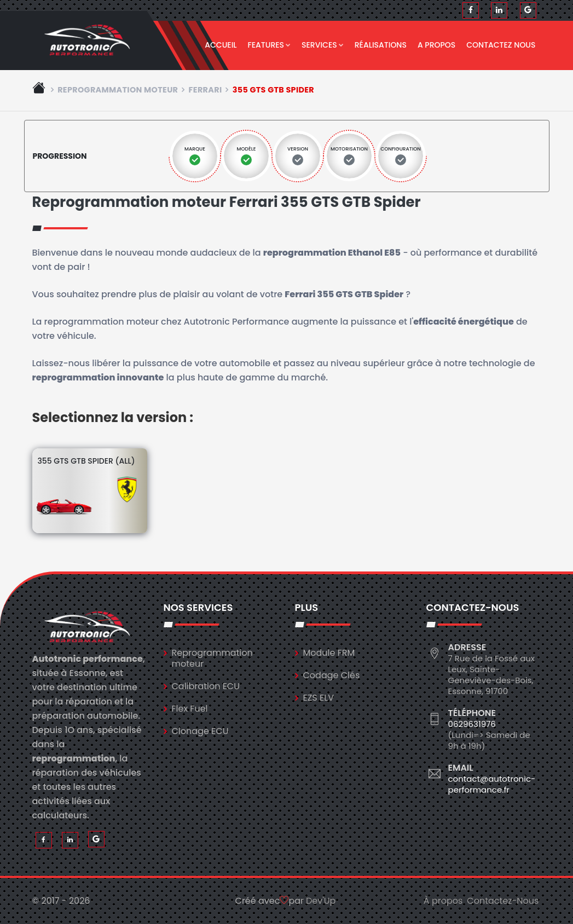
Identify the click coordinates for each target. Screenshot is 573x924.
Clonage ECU (200, 731)
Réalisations (381, 45)
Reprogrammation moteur (118, 90)
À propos (443, 901)
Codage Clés (332, 675)
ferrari (206, 90)
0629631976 (472, 724)
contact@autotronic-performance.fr (492, 784)
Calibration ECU (206, 686)
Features (270, 45)
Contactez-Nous (503, 901)
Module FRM (329, 653)
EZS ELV (319, 698)
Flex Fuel (190, 709)
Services (323, 45)
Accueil (221, 45)
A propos (436, 45)
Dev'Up (321, 901)
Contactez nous (501, 45)
